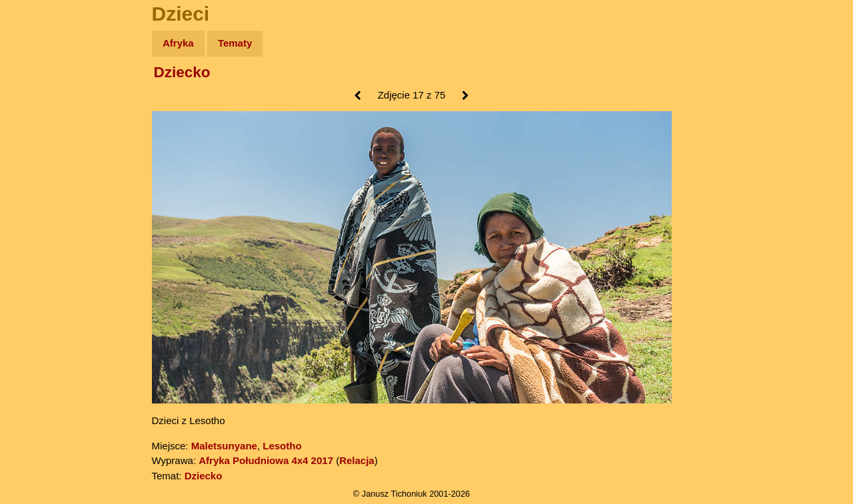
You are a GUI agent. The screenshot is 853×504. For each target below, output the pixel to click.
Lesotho (282, 446)
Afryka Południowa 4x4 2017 (266, 460)
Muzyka (40, 197)
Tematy (235, 43)
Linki (34, 249)
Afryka (178, 43)
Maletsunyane (224, 446)
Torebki (40, 275)
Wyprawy (44, 95)
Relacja (357, 460)
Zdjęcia (40, 121)
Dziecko (182, 72)
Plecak (38, 223)
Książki (40, 172)
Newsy (38, 146)
